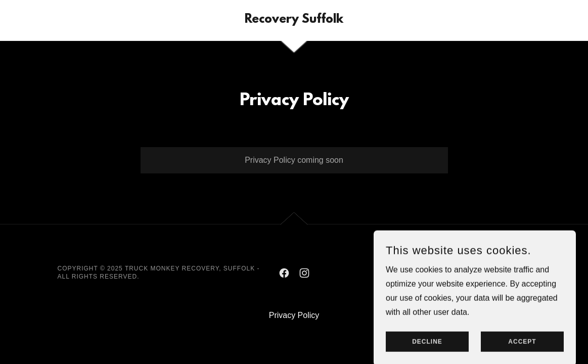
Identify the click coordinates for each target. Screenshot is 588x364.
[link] (294, 20)
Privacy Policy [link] (294, 315)
